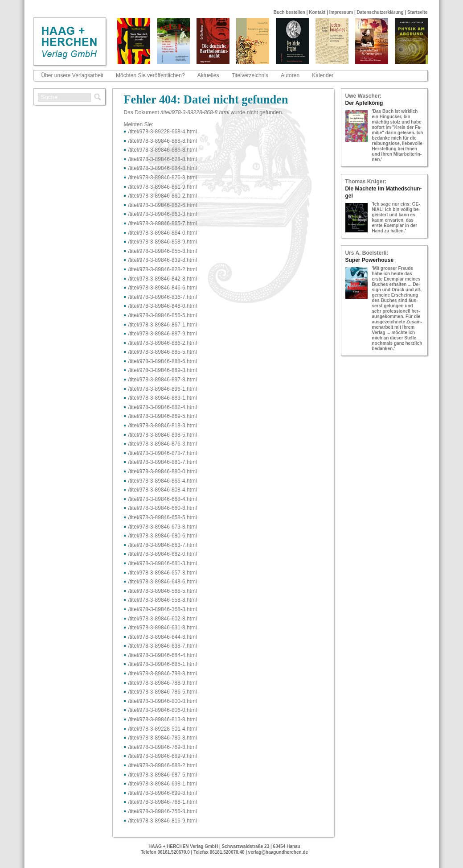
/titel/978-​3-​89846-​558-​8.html (163, 600)
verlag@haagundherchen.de (278, 852)
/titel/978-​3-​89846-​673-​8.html (163, 527)
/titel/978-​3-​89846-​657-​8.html (163, 573)
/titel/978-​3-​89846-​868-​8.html (163, 141)
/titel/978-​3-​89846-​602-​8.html (163, 619)
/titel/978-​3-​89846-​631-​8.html (163, 628)
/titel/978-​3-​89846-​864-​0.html (163, 233)
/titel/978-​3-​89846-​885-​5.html (163, 352)
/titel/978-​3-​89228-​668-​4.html (163, 132)
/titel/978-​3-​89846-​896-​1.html (163, 389)
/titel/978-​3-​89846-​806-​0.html (163, 710)
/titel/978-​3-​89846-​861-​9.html (163, 187)
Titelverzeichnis (250, 75)
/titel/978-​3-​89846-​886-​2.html (163, 343)
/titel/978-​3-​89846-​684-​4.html (163, 655)
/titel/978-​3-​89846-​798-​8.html (163, 674)
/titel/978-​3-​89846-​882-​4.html (163, 407)
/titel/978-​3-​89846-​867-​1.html (163, 325)
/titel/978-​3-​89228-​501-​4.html (163, 729)
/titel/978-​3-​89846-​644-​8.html (163, 637)
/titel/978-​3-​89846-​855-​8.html (163, 251)
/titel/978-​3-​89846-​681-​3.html (163, 563)
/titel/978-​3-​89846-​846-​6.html (163, 288)
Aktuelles (208, 75)
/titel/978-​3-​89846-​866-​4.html (163, 481)
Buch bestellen (289, 12)
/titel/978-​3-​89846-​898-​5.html (163, 435)
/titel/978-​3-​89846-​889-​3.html (163, 370)
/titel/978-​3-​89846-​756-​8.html (163, 811)
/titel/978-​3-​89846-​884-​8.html (163, 168)
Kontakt (317, 12)
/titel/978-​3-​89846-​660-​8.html (163, 508)
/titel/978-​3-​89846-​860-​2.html (163, 196)
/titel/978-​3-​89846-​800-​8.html (163, 701)
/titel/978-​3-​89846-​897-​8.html (163, 380)
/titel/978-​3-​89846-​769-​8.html (163, 747)
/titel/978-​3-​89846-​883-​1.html (163, 398)
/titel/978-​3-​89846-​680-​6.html (163, 536)
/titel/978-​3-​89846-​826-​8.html (163, 178)
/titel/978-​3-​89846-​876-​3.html (163, 444)
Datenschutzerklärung (380, 12)
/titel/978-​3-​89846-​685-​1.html (163, 664)
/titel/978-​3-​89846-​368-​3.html (163, 609)
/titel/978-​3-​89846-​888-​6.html (163, 361)
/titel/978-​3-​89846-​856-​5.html (163, 315)
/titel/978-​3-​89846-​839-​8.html (163, 260)
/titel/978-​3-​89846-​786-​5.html (163, 692)
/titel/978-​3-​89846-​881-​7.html (163, 462)
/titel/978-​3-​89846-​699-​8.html (163, 793)
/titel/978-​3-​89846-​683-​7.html (163, 545)
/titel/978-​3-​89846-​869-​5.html (163, 416)
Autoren (290, 75)
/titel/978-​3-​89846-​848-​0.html (163, 306)
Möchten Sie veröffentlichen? (150, 75)
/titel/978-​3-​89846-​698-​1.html (163, 784)
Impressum (341, 12)
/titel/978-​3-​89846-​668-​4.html (163, 499)
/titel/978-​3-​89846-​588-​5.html (163, 591)
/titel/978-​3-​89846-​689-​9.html (163, 756)
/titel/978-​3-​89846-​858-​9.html (163, 242)
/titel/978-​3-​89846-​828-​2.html (163, 269)
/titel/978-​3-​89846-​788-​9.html (163, 683)
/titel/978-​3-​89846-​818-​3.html (163, 426)
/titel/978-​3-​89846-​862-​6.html (163, 205)
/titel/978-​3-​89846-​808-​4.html (163, 490)
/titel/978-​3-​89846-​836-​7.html (163, 297)
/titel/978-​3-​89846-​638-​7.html (163, 646)
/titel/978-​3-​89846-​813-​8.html (163, 719)
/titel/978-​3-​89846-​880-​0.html (163, 471)
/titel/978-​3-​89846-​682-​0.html (163, 554)
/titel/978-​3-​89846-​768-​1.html (163, 802)
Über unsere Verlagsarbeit (72, 75)
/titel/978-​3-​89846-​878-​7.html (163, 453)
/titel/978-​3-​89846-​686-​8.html (163, 150)
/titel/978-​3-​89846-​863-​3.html (163, 214)
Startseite (418, 12)
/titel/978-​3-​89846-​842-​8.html (163, 279)
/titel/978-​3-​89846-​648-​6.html (163, 582)
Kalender (323, 75)
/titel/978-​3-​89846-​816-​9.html (163, 821)
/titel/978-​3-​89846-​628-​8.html (163, 159)
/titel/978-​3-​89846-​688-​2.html (163, 765)
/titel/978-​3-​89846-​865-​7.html (163, 223)
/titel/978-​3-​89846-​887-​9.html (163, 334)
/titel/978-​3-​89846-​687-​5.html (163, 775)
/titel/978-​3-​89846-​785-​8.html (163, 738)
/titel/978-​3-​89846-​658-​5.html (163, 517)
